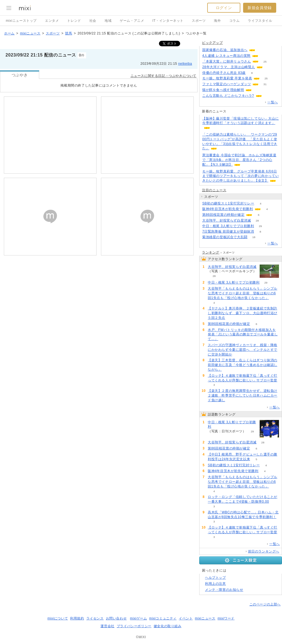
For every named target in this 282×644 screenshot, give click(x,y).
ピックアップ (212, 43)
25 (265, 62)
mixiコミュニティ (163, 618)
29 (260, 226)
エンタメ (52, 21)
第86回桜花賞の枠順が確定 (223, 215)
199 (258, 90)
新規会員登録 (260, 8)
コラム (235, 21)
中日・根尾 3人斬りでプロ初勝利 (228, 226)
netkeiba (185, 64)
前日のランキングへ (264, 551)
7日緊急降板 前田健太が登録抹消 (228, 231)
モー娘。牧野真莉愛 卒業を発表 (227, 78)
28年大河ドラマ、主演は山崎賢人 (229, 67)
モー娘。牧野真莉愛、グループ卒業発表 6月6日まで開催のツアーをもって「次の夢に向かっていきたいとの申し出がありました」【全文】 (240, 176)
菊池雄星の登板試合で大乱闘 (225, 237)
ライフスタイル (260, 21)
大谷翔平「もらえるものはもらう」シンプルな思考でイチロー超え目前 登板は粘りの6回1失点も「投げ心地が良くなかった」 (243, 293)
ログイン (224, 8)
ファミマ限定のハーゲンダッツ (227, 84)
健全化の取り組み (168, 626)
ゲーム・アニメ (132, 21)
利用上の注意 (216, 584)
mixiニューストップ (21, 21)
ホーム (9, 33)
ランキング (211, 252)
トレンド (74, 21)
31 (265, 84)
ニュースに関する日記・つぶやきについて (163, 76)
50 (268, 96)
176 (269, 67)
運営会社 (107, 626)
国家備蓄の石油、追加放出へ (225, 50)
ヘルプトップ (216, 578)
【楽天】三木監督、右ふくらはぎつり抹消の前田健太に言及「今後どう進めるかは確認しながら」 (243, 365)
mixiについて (58, 618)
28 (257, 221)
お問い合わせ (116, 618)
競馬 (69, 33)
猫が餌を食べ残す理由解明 (223, 90)
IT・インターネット (168, 21)
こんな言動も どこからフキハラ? (228, 96)
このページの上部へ (265, 604)
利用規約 (77, 618)
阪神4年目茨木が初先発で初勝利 (228, 209)
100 (262, 50)
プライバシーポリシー (134, 626)
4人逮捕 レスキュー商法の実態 (226, 56)
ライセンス (95, 618)
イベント (186, 618)
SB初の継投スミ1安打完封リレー (228, 203)
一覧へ (273, 102)
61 (264, 56)
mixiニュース (30, 33)
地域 (108, 21)
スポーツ (199, 21)
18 (254, 237)
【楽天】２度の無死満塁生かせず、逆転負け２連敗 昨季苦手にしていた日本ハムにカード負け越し (243, 395)
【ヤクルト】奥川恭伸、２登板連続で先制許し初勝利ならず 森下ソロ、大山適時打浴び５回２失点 (243, 313)
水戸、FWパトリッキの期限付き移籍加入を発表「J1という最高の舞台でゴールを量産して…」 (243, 335)
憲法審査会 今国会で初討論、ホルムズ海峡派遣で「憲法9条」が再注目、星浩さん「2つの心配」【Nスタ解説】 (239, 160)
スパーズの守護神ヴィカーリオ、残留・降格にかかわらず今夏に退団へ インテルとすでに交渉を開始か (243, 350)
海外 (217, 21)
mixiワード (226, 618)
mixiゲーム (139, 618)
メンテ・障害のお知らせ (224, 590)
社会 (93, 21)
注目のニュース (214, 190)
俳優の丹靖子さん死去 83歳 (224, 73)
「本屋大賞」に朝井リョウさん (227, 61)
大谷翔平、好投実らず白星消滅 (227, 220)
